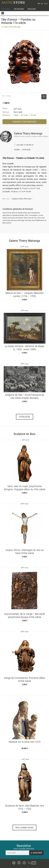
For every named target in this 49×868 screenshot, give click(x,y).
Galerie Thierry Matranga (28, 133)
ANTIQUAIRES (19, 9)
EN (42, 4)
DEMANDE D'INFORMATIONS (25, 122)
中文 (46, 4)
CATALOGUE (6, 9)
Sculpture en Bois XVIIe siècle (21, 199)
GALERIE (17, 150)
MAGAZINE (32, 9)
